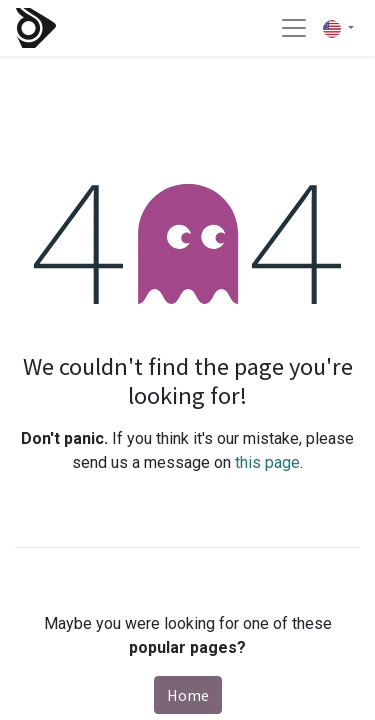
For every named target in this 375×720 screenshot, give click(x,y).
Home (188, 695)
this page (267, 462)
